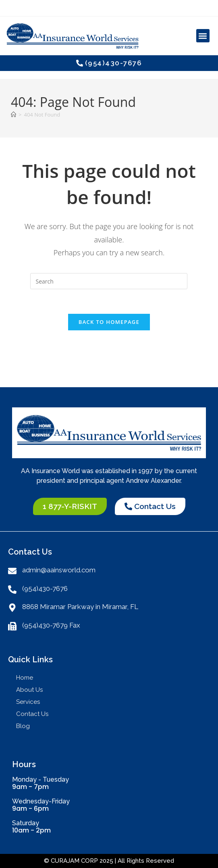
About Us (29, 690)
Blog (23, 726)
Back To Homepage (109, 322)
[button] (203, 36)
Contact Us (32, 714)
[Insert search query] (109, 281)
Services (30, 702)
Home (25, 678)
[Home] (13, 115)
